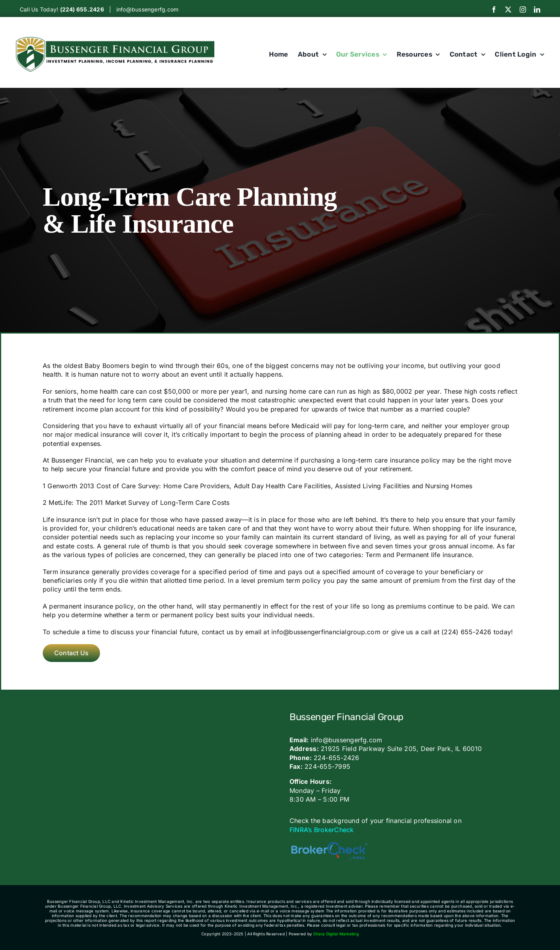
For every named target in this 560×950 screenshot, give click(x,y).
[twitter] (508, 9)
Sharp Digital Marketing (336, 934)
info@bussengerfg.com (148, 9)
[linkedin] (537, 9)
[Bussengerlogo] (115, 40)
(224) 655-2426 (466, 632)
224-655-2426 (337, 758)
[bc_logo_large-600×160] (329, 844)
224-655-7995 (327, 766)
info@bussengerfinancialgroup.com (326, 632)
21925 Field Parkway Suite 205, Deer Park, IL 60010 (401, 749)
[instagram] (523, 9)
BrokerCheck (334, 830)
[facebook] (494, 9)
